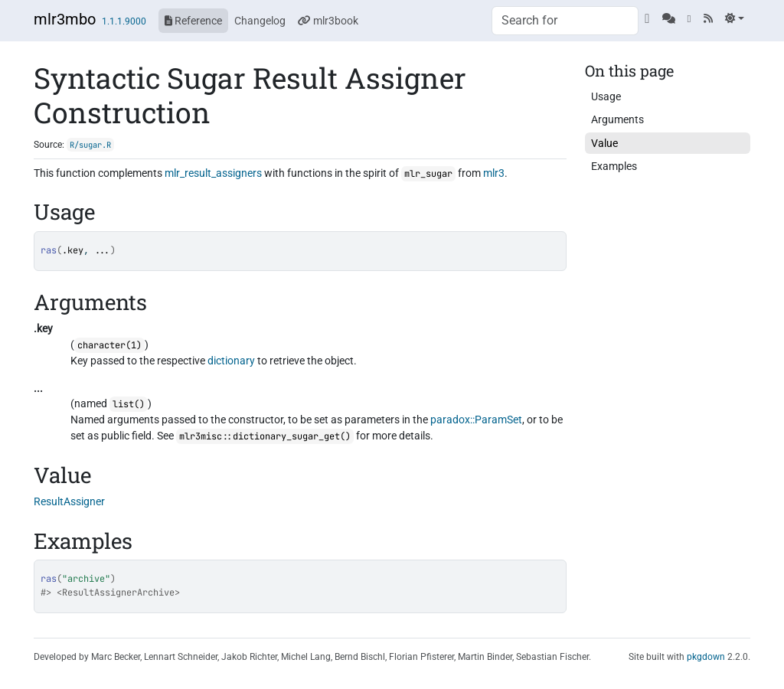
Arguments (617, 119)
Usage (606, 96)
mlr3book (328, 21)
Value (604, 143)
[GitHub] (647, 18)
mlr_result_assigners (213, 173)
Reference (193, 21)
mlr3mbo (65, 19)
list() (129, 404)
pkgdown (706, 657)
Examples (614, 166)
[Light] (735, 18)
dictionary (231, 361)
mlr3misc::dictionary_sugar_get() (265, 436)
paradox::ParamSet (476, 420)
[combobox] (565, 21)
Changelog (260, 21)
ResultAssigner (69, 501)
